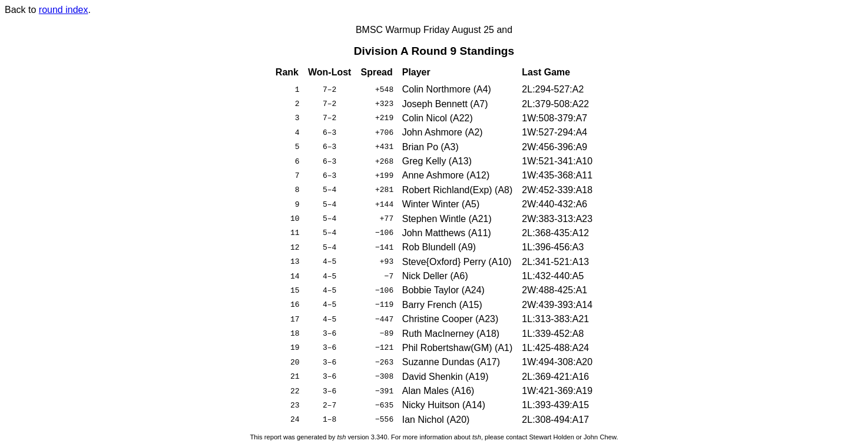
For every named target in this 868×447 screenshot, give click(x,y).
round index (64, 10)
